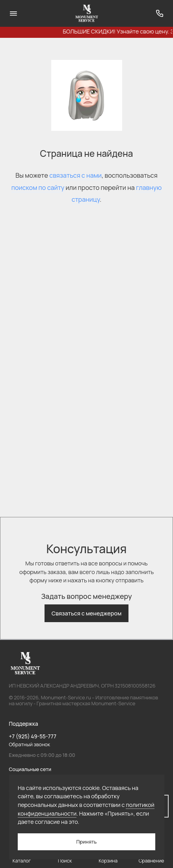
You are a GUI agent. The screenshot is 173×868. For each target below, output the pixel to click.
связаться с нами (75, 175)
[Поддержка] (160, 13)
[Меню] (13, 13)
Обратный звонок (30, 744)
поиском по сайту (38, 188)
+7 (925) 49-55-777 (33, 736)
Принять (87, 842)
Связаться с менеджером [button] (87, 613)
